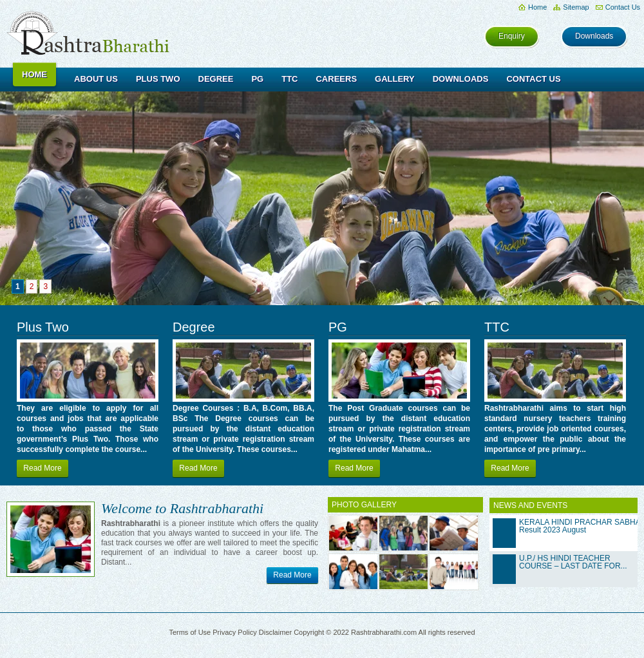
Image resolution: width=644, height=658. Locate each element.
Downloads (594, 36)
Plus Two (158, 79)
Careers (336, 79)
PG (257, 79)
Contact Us (623, 7)
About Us (96, 79)
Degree (216, 79)
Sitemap (576, 7)
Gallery (395, 79)
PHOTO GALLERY (364, 505)
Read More (42, 468)
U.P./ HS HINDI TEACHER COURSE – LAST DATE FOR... (573, 562)
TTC (289, 79)
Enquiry (512, 36)
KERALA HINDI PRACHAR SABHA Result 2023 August (580, 526)
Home (537, 7)
